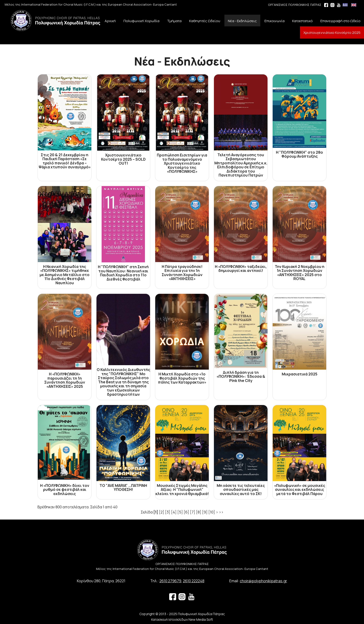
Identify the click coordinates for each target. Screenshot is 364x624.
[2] (162, 512)
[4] (174, 512)
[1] (156, 512)
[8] (199, 512)
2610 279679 (170, 581)
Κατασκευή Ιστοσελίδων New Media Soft (182, 619)
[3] (168, 512)
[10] (212, 512)
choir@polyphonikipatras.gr (263, 581)
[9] (205, 512)
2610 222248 (194, 581)
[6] (186, 512)
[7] (193, 512)
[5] (180, 512)
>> (221, 512)
